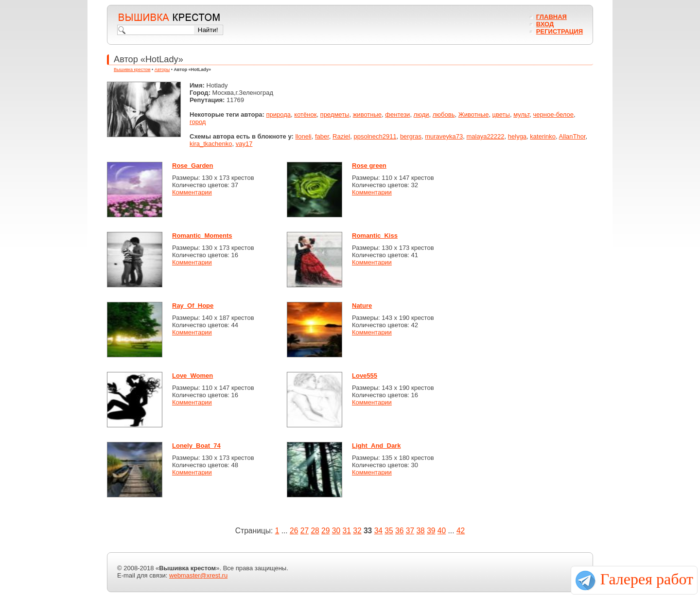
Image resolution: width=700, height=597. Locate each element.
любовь (444, 114)
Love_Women (192, 376)
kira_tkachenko (211, 144)
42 (461, 531)
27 (305, 531)
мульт (521, 114)
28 (315, 531)
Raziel (341, 136)
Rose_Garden (193, 166)
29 (325, 531)
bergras (411, 136)
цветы (501, 114)
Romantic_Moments (202, 236)
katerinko (543, 136)
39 (431, 531)
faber (322, 136)
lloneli (303, 136)
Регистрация (560, 31)
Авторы (162, 70)
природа (279, 114)
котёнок (305, 114)
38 (420, 531)
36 (399, 531)
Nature (362, 306)
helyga (517, 136)
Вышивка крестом (132, 70)
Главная (551, 17)
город (198, 122)
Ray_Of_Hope (193, 306)
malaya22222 (485, 136)
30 (336, 531)
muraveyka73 (444, 136)
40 (442, 531)
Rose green (369, 166)
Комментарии (192, 192)
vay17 (244, 144)
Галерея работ (647, 579)
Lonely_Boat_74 (196, 446)
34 (378, 531)
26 (294, 531)
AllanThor (572, 136)
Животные (474, 114)
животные (367, 114)
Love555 (365, 376)
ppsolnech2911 (375, 136)
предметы (335, 114)
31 (347, 531)
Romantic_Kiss (375, 236)
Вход (545, 24)
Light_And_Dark (376, 446)
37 (410, 531)
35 (389, 531)
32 (357, 531)
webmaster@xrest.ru (198, 575)
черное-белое (554, 114)
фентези (397, 114)
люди (421, 114)
